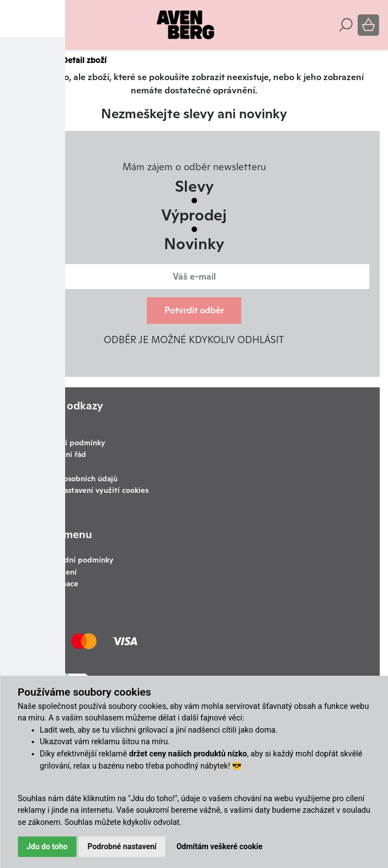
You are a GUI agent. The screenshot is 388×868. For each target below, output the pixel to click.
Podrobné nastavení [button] (122, 846)
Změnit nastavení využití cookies (90, 490)
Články (44, 418)
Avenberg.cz (32, 60)
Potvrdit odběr (194, 310)
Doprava (47, 430)
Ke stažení (59, 572)
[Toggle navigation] (16, 25)
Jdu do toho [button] (47, 846)
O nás (50, 548)
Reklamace (59, 583)
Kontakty (48, 466)
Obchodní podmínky (69, 443)
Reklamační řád (59, 454)
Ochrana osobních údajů (75, 478)
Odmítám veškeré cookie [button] (220, 846)
